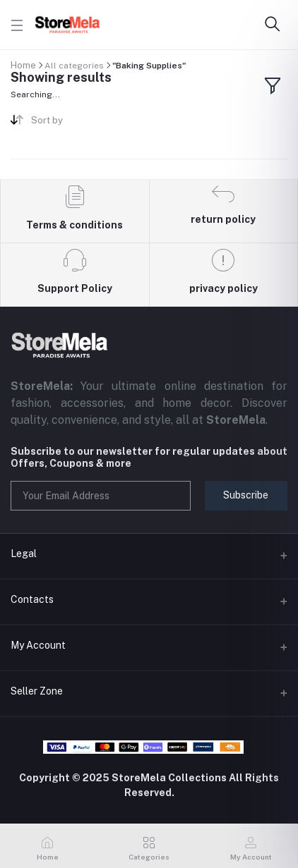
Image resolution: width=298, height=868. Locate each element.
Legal (24, 554)
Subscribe (246, 495)
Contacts (32, 599)
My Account (38, 645)
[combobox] (85, 123)
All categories (74, 66)
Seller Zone (37, 691)
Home (23, 65)
